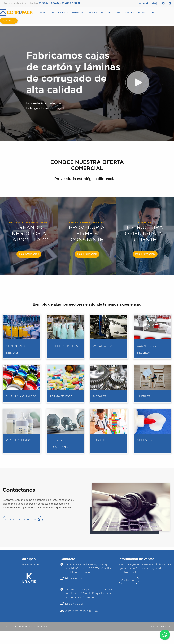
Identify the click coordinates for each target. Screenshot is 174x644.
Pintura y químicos (21, 397)
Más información (29, 254)
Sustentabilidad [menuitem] (136, 13)
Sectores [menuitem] (114, 13)
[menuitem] (19, 12)
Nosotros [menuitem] (47, 13)
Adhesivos (145, 440)
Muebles (144, 397)
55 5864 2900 (49, 3)
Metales (100, 397)
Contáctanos (129, 580)
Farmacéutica (61, 397)
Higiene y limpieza (64, 346)
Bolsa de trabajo (149, 4)
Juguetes (101, 440)
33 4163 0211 (71, 3)
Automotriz (103, 346)
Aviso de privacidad (161, 627)
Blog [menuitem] (155, 13)
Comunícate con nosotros (23, 520)
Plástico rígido (19, 440)
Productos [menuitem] (95, 13)
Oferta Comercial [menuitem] (71, 13)
